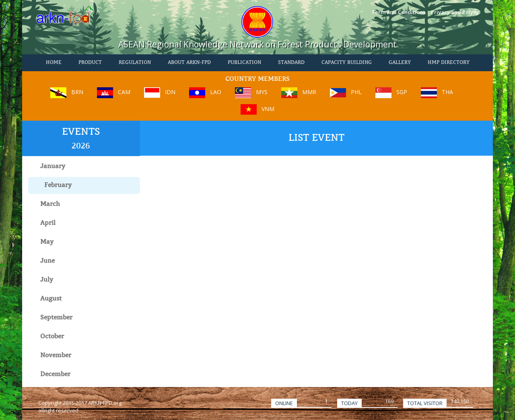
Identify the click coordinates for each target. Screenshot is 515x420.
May (47, 242)
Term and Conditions (398, 12)
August (51, 299)
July (47, 280)
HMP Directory (449, 63)
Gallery (400, 63)
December (55, 375)
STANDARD (291, 63)
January (53, 167)
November (56, 356)
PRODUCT (90, 63)
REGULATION (135, 63)
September (56, 318)
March (50, 204)
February (58, 185)
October (52, 337)
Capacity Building (347, 63)
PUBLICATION (244, 63)
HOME (54, 63)
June (47, 261)
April (48, 223)
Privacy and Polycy (455, 12)
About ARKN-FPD (189, 63)
